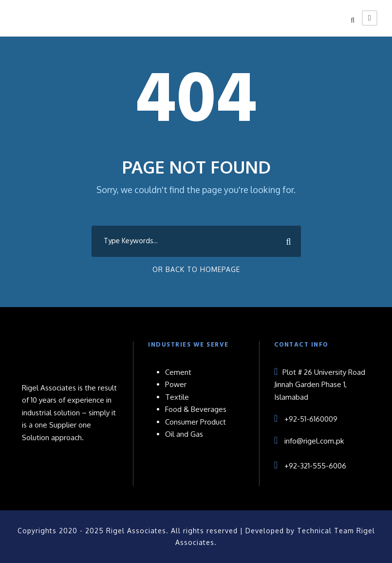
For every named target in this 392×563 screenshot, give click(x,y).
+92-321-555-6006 (315, 466)
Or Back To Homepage (196, 269)
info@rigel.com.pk (314, 441)
